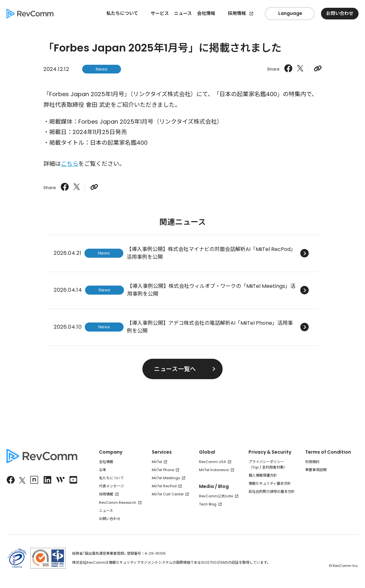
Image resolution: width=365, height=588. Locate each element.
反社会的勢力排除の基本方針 (272, 492)
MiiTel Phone (163, 470)
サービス (160, 13)
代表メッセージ (111, 486)
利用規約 (312, 462)
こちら (70, 164)
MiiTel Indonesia (214, 470)
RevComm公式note (216, 496)
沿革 (103, 470)
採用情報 (237, 13)
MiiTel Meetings (166, 478)
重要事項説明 (316, 470)
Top (255, 467)
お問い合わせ (110, 519)
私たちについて (111, 478)
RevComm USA (212, 462)
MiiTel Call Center (168, 494)
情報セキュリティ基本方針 (270, 483)
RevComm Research (118, 503)
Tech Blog (208, 504)
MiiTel (157, 462)
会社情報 (106, 462)
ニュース (183, 13)
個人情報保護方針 (263, 475)
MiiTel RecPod (164, 486)
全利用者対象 (273, 467)
